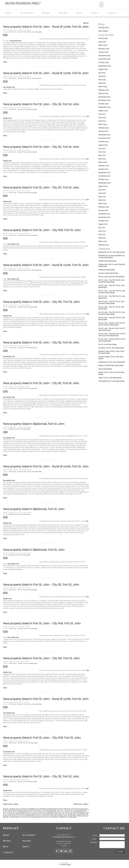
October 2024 (104, 104)
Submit (120, 852)
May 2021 (102, 234)
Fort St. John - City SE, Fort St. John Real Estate (23, 109)
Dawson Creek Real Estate (31, 810)
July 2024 (102, 114)
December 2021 (104, 214)
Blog (79, 13)
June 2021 (102, 231)
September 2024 (105, 107)
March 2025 (103, 87)
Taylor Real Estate (14, 817)
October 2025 (103, 62)
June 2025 (102, 76)
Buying (7, 841)
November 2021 (104, 217)
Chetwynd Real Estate (17, 810)
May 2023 (102, 155)
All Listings (29, 835)
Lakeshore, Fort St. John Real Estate (67, 816)
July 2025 (102, 73)
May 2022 (102, 197)
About (26, 847)
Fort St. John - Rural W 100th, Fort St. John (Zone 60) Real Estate (112, 335)
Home (8, 13)
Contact (112, 13)
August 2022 (103, 186)
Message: (94, 842)
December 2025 (104, 56)
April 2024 (102, 121)
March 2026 (103, 45)
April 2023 (102, 159)
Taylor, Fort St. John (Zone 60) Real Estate (31, 817)
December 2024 (104, 97)
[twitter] (62, 851)
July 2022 (102, 190)
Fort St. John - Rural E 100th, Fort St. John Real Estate (72, 814)
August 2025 (103, 69)
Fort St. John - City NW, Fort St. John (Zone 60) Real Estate (41, 811)
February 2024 (104, 128)
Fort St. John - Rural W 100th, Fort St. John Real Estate (25, 32)
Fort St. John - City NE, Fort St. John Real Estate (23, 307)
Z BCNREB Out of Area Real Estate (68, 817)
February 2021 (104, 245)
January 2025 (103, 93)
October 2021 (103, 221)
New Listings (103, 31)
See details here (15, 41)
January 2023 (103, 169)
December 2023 (104, 135)
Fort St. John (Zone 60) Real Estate (47, 810)
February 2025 (104, 90)
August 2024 (103, 111)
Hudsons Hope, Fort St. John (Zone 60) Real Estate (23, 816)
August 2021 (103, 224)
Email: (94, 839)
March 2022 (103, 204)
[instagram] (71, 851)
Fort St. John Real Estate (70, 815)
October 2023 (103, 142)
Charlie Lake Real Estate (64, 809)
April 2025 (102, 83)
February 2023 (104, 166)
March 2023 (103, 162)
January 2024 (103, 131)
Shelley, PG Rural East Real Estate (111, 366)
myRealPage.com (65, 865)
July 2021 (102, 228)
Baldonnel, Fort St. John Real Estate (20, 429)
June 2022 (102, 193)
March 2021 (103, 241)
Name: (95, 835)
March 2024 (103, 124)
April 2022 (102, 200)
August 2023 (103, 145)
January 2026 (103, 52)
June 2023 (102, 152)
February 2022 (104, 207)
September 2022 (105, 183)
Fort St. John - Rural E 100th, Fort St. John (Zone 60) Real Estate (41, 814)
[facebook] (57, 851)
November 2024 (104, 100)
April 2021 (102, 238)
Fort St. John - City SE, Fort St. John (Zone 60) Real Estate (111, 303)
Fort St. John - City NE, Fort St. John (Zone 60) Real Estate (72, 810)
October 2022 (103, 179)
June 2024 (102, 118)
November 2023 (104, 138)
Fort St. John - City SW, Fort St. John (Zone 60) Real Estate (70, 812)
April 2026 (102, 42)
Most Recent (103, 38)
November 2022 (104, 176)
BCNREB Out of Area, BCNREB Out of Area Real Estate (43, 809)
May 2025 (102, 80)
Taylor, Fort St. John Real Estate (50, 817)
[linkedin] (66, 851)
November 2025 (104, 59)
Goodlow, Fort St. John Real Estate (111, 348)
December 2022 (104, 173)
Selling (27, 841)
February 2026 (104, 49)
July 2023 (102, 148)
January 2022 (103, 210)
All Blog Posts (104, 28)
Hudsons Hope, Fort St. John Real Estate (47, 816)
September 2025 (105, 66)
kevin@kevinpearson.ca (64, 837)
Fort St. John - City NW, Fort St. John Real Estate (23, 235)
